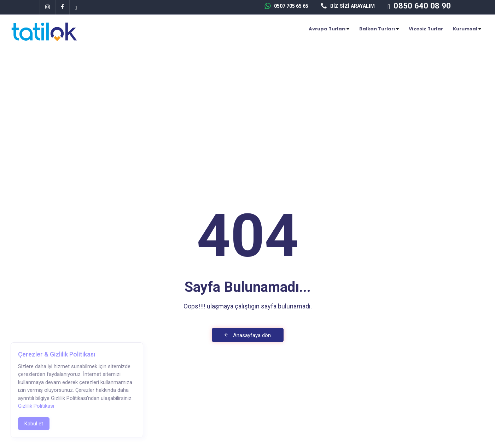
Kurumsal (467, 29)
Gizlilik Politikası (36, 406)
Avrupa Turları (329, 29)
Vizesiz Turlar (426, 29)
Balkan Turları (379, 29)
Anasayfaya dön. (248, 335)
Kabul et (34, 424)
